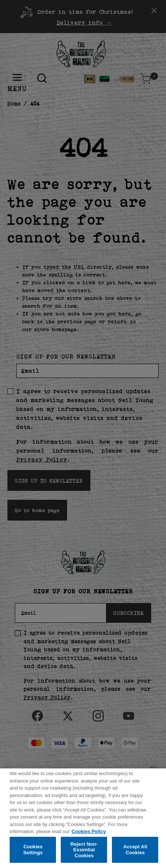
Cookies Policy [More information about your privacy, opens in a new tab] (89, 834)
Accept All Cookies (135, 853)
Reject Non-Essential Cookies (84, 853)
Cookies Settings (33, 853)
